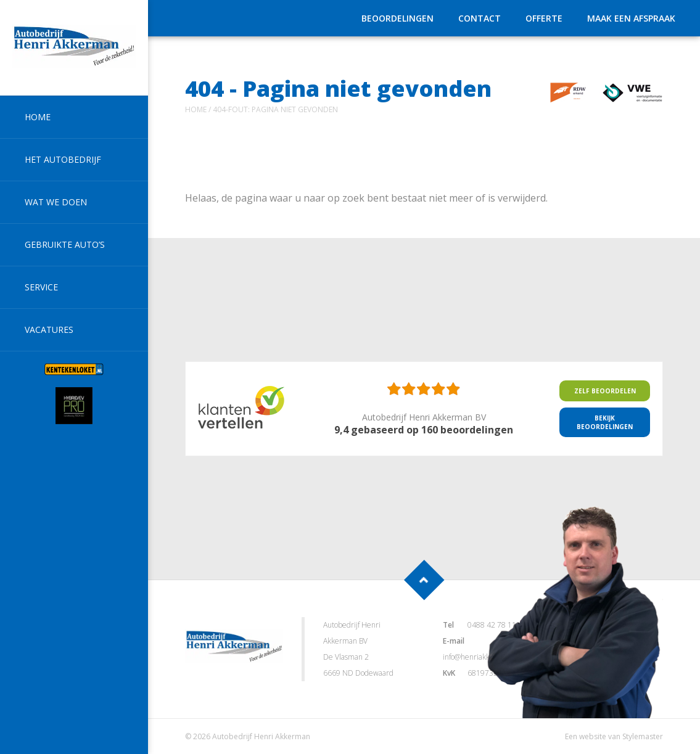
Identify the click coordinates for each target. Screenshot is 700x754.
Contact (480, 18)
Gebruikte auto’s (65, 244)
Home (38, 117)
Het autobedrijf (63, 159)
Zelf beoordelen (605, 391)
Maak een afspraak (631, 18)
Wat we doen (56, 202)
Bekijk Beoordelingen (605, 422)
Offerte (544, 18)
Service (41, 287)
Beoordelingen (397, 18)
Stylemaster (643, 736)
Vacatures (49, 330)
